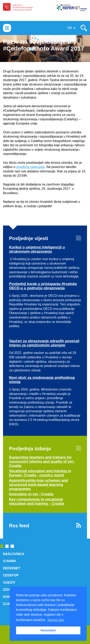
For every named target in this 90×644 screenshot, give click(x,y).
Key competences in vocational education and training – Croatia (37, 501)
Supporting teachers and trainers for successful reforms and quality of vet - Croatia (42, 462)
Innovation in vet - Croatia (31, 494)
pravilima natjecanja (30, 167)
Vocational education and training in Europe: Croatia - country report (40, 473)
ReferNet (12, 568)
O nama (10, 561)
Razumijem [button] (48, 630)
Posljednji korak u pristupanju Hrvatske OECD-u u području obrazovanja (43, 286)
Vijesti (9, 583)
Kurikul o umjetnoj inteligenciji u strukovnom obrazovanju (37, 249)
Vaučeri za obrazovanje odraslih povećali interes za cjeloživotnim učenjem (44, 343)
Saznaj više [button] (56, 620)
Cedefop (11, 575)
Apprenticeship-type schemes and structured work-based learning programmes (38, 485)
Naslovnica (14, 554)
